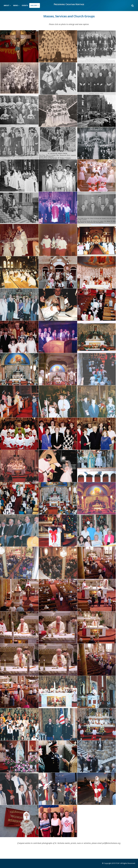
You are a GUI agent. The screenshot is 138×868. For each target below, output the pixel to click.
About (6, 5)
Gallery (34, 5)
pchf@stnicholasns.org (111, 843)
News (16, 5)
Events (25, 5)
